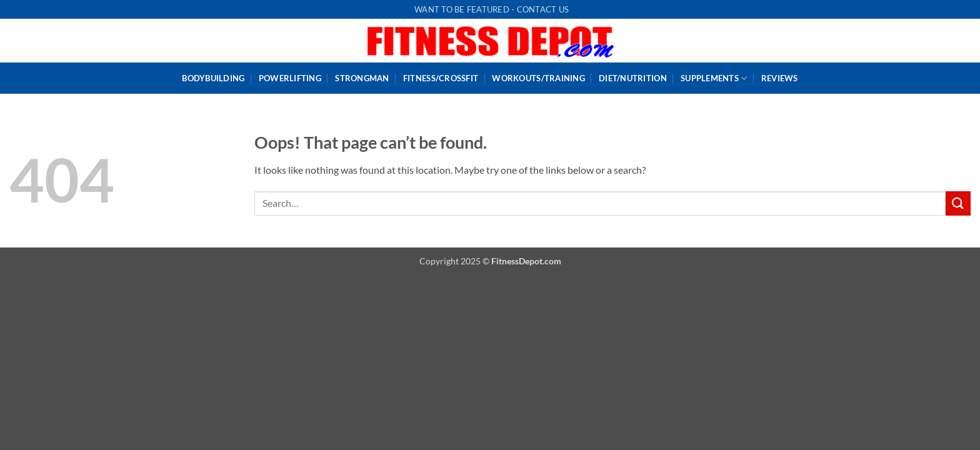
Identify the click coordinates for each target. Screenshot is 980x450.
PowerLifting (290, 78)
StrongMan (362, 78)
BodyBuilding (213, 78)
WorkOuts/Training (538, 78)
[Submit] (958, 203)
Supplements (714, 78)
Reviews (780, 78)
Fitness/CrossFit (441, 78)
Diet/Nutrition (633, 78)
